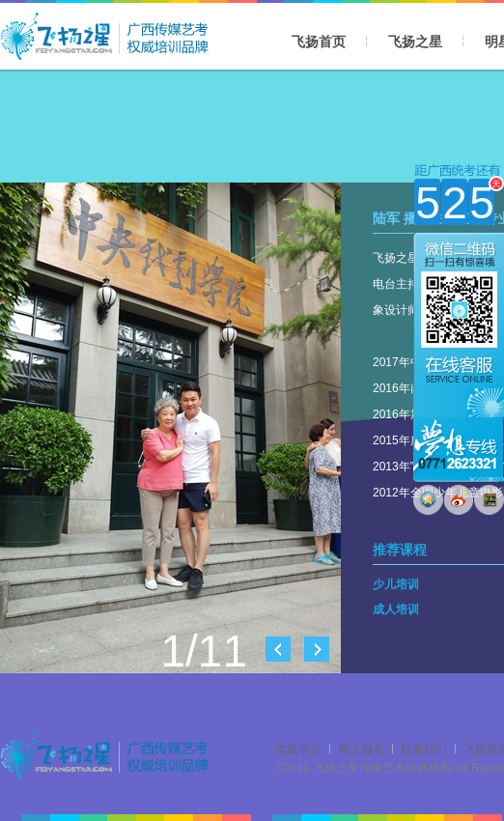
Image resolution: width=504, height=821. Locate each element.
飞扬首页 (319, 42)
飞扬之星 (415, 42)
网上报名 (361, 750)
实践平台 (298, 750)
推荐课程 (400, 550)
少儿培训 (396, 584)
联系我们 (424, 750)
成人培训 (396, 609)
